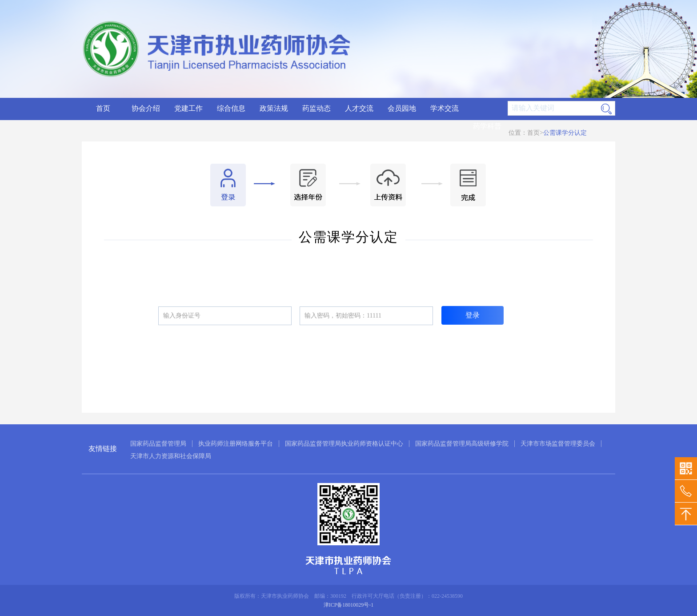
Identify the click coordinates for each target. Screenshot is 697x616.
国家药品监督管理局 (158, 444)
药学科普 (487, 126)
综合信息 (231, 108)
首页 (103, 108)
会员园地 (402, 108)
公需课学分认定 (565, 133)
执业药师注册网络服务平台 (236, 444)
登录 (473, 315)
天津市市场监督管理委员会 (558, 444)
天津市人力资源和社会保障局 (171, 456)
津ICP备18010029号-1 (349, 605)
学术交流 (445, 108)
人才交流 (359, 108)
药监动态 (316, 108)
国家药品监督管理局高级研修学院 (462, 444)
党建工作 (188, 108)
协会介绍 (146, 108)
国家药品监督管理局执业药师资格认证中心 (344, 444)
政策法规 (274, 108)
